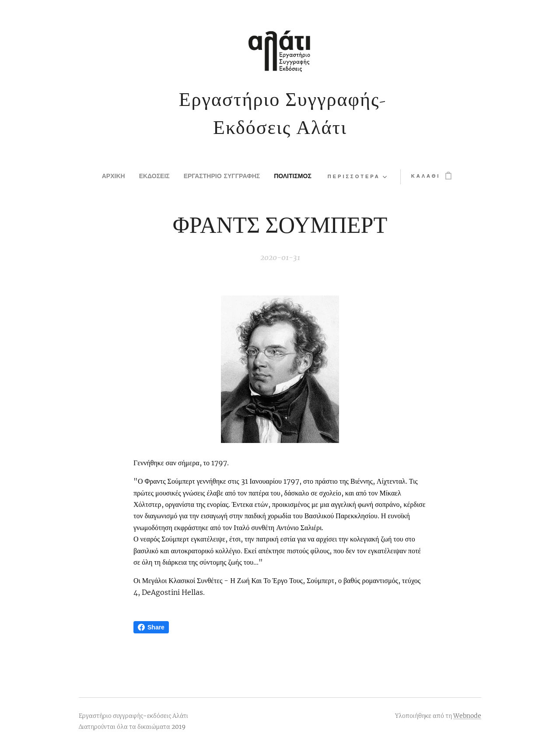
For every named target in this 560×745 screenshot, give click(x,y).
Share (151, 627)
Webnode (467, 716)
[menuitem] (99, 177)
